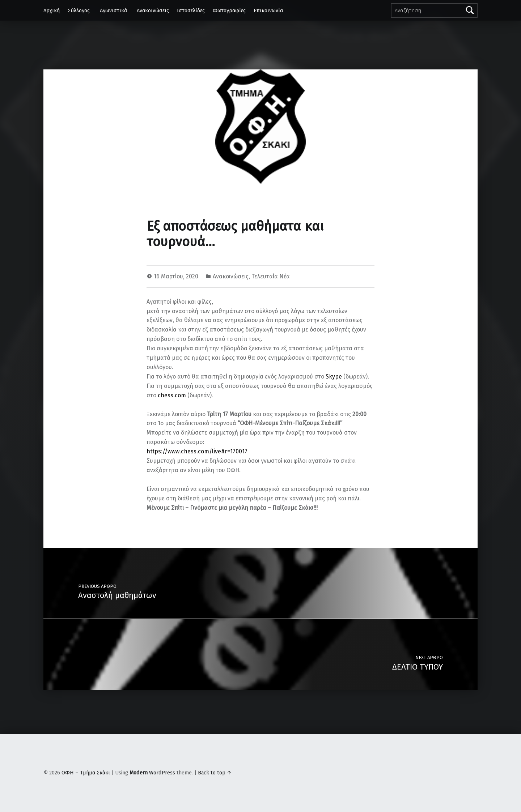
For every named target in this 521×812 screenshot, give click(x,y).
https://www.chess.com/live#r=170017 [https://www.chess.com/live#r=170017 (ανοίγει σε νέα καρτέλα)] (197, 451)
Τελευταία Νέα (271, 276)
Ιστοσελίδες (191, 10)
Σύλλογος (79, 10)
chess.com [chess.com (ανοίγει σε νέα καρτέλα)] (172, 395)
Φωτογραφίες (229, 10)
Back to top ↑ (215, 773)
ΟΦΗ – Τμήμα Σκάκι (86, 773)
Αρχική (52, 10)
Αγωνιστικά (113, 10)
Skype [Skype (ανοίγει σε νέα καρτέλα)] (334, 377)
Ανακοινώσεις (153, 10)
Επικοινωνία (268, 10)
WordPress (162, 773)
